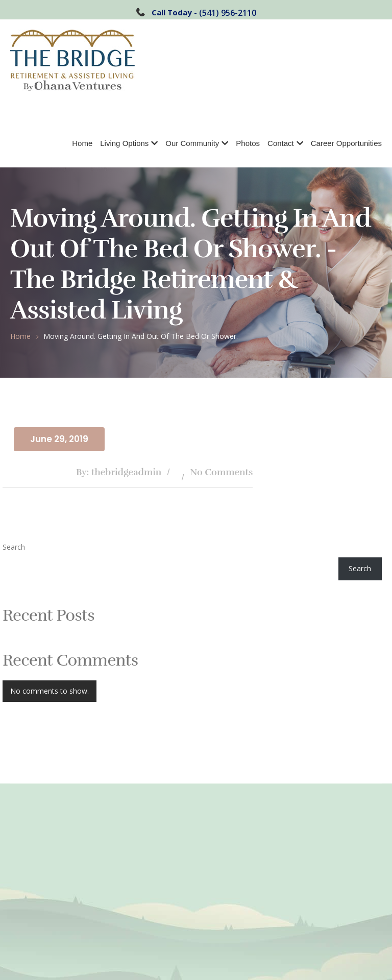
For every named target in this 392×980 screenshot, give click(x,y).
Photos (248, 143)
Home (82, 143)
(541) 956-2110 (228, 13)
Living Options (124, 143)
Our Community (192, 143)
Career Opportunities (346, 143)
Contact (281, 143)
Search (14, 547)
